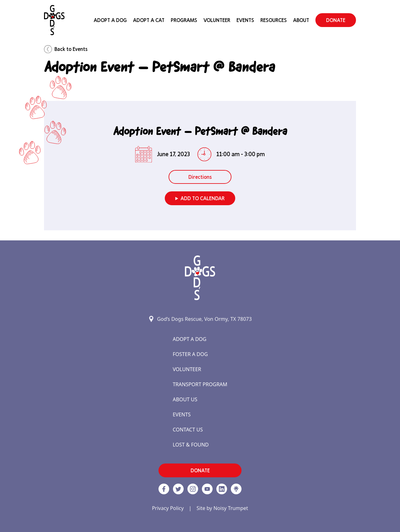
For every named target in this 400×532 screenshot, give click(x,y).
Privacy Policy (168, 508)
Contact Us (188, 430)
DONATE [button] (336, 20)
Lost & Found (191, 445)
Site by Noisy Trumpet (222, 508)
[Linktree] (236, 489)
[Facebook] (164, 489)
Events (245, 20)
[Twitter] (178, 489)
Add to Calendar (203, 198)
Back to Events (66, 49)
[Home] (54, 20)
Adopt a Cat (149, 20)
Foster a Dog (190, 354)
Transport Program (200, 384)
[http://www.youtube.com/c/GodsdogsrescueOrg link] (207, 489)
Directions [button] (200, 177)
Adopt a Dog (189, 339)
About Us (185, 399)
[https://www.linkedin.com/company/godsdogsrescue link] (222, 489)
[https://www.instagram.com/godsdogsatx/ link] (193, 489)
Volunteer (217, 20)
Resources (274, 20)
